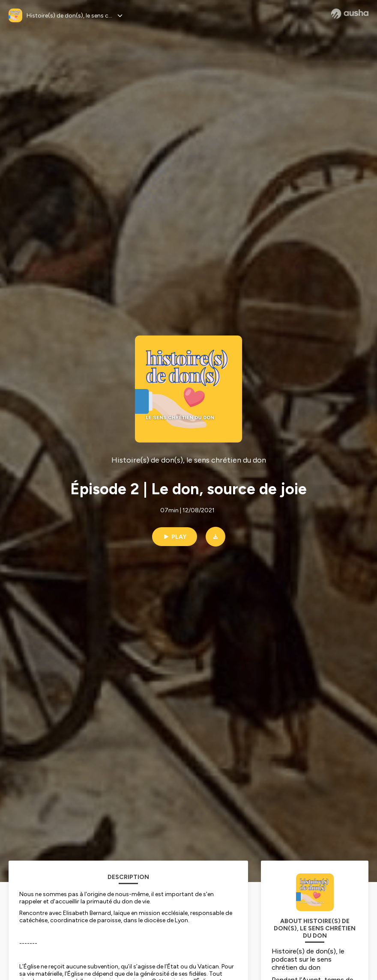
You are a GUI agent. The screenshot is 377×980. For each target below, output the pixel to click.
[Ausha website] (350, 14)
